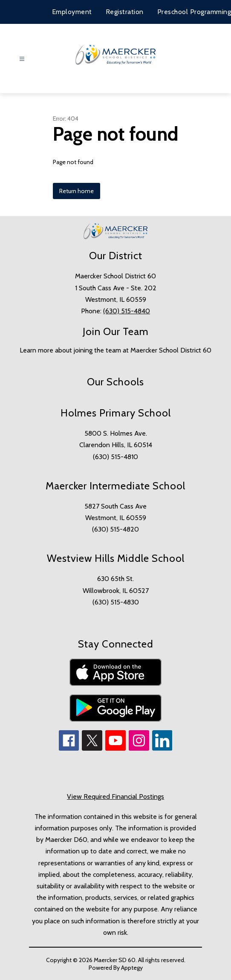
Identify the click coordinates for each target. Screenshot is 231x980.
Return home (77, 191)
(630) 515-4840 (127, 311)
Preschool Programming (194, 12)
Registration (125, 12)
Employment (72, 12)
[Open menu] (22, 59)
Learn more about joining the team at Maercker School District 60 (115, 350)
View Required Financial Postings (115, 796)
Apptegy (132, 968)
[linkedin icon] (162, 748)
